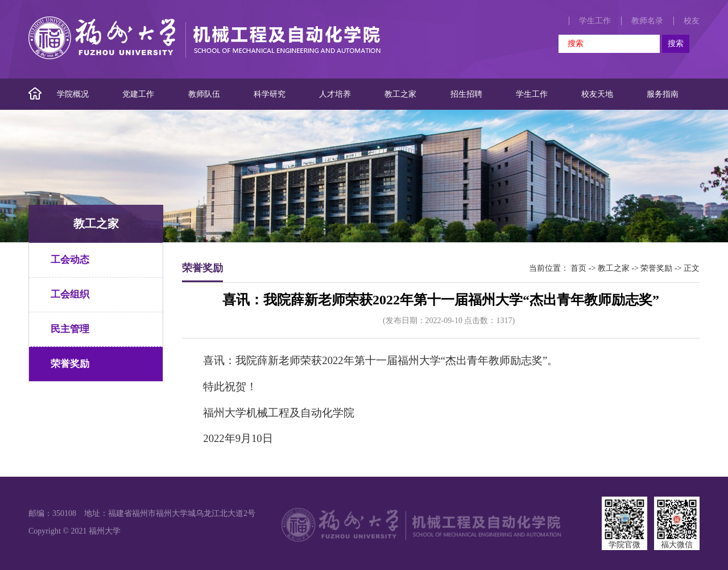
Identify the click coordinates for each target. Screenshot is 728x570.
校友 (692, 21)
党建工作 (138, 94)
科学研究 (270, 94)
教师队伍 (204, 94)
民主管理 (70, 329)
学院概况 (73, 94)
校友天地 (597, 94)
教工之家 (400, 94)
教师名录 (647, 21)
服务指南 (663, 94)
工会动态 (70, 260)
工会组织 (70, 294)
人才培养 (335, 94)
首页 (578, 268)
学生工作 (595, 21)
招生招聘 (466, 94)
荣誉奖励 (70, 364)
